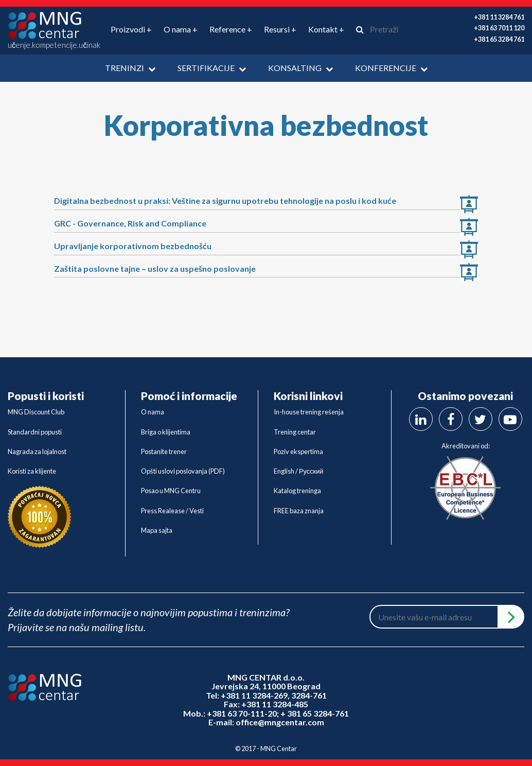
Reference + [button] (231, 29)
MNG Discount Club (36, 412)
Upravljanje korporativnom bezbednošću (133, 246)
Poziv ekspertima (298, 451)
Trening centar (295, 432)
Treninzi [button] (130, 68)
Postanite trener (164, 451)
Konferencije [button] (391, 68)
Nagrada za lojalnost (37, 451)
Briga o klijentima (166, 432)
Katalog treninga (297, 491)
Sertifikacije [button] (212, 68)
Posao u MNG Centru (171, 491)
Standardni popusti (35, 432)
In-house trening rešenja (309, 412)
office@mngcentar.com (280, 722)
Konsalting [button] (300, 68)
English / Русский (298, 471)
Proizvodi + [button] (131, 29)
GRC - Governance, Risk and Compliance (130, 223)
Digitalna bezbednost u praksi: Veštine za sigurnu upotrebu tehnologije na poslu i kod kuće (225, 201)
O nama (153, 412)
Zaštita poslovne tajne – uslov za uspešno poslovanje (155, 268)
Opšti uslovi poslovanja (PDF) (183, 471)
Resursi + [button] (280, 29)
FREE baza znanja (299, 511)
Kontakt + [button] (326, 29)
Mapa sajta (157, 530)
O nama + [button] (181, 29)
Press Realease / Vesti (172, 511)
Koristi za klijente (32, 471)
